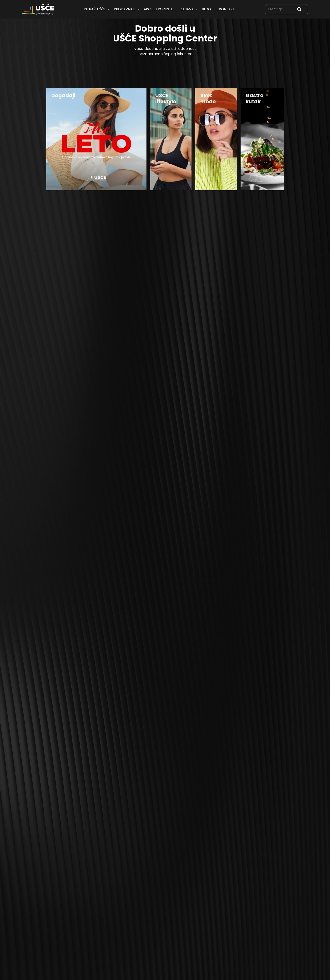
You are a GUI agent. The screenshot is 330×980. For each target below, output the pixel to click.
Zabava (187, 9)
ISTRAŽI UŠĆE (95, 9)
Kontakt (227, 9)
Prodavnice (125, 9)
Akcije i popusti (158, 9)
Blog (206, 9)
